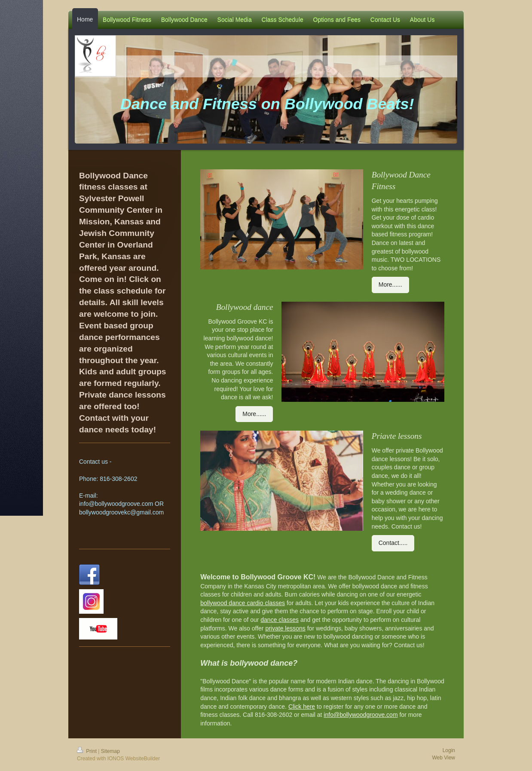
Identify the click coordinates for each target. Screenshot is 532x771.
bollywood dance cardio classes (243, 603)
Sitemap (110, 751)
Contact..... (393, 543)
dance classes (280, 620)
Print (87, 751)
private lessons (285, 628)
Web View (443, 758)
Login (449, 750)
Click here (302, 707)
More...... (390, 285)
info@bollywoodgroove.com (361, 715)
